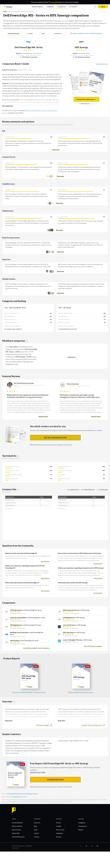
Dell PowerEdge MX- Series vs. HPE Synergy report (22, 794)
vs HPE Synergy (76, 610)
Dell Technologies (43, 725)
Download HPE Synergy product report (82, 693)
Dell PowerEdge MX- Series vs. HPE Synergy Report (87, 33)
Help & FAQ (16, 833)
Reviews (31, 33)
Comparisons (58, 33)
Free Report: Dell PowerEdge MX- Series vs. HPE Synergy (59, 763)
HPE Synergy (81, 47)
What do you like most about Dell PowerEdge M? (21, 553)
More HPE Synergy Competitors (93, 646)
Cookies (59, 826)
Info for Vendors (17, 826)
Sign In (103, 7)
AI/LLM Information (18, 837)
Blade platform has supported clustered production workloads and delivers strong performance (28, 396)
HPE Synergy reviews (84, 53)
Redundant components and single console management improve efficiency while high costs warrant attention (80, 396)
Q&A (43, 33)
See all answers (45, 561)
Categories (82, 823)
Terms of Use (60, 830)
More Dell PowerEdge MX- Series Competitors (36, 648)
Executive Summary (14, 33)
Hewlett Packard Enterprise (92, 725)
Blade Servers (63, 21)
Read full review (43, 416)
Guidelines (60, 833)
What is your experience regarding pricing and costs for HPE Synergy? (81, 568)
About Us (37, 823)
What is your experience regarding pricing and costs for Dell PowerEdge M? (25, 567)
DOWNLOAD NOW (55, 780)
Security (59, 837)
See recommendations (55, 438)
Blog (35, 826)
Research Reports (37, 7)
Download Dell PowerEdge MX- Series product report (30, 693)
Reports (81, 830)
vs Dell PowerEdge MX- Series (26, 610)
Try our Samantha (55, 2)
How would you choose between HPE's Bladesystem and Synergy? (80, 553)
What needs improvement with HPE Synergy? (73, 583)
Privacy (58, 823)
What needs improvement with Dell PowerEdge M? (22, 583)
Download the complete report (86, 99)
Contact (37, 837)
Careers (36, 833)
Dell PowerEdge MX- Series (29, 47)
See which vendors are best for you (48, 426)
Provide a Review (17, 823)
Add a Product (16, 830)
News (36, 830)
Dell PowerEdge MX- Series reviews (31, 53)
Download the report (102, 64)
